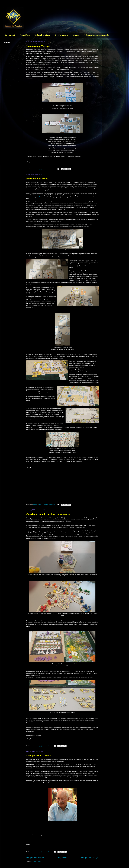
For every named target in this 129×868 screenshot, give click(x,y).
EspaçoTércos (25, 35)
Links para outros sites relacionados (97, 35)
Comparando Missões (38, 46)
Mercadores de (43, 197)
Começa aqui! (10, 35)
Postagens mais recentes (35, 858)
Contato (76, 35)
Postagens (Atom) (36, 862)
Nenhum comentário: (50, 169)
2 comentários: (48, 746)
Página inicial (63, 858)
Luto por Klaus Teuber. (39, 755)
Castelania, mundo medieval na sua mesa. (48, 514)
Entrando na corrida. (38, 179)
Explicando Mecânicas (42, 35)
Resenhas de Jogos (62, 35)
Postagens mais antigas (90, 858)
